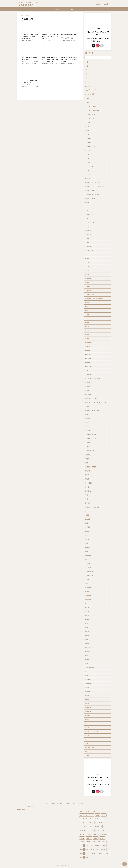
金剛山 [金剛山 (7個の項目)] (87, 853)
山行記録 (106, 4)
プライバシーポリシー (50, 803)
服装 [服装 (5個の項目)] (99, 842)
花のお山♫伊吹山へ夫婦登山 (69, 35)
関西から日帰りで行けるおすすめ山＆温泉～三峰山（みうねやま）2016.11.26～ (50, 59)
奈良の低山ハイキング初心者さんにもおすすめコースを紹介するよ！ (50, 37)
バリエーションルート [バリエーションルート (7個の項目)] (86, 827)
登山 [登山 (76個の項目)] (87, 846)
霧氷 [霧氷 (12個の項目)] (87, 857)
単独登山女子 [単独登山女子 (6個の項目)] (105, 834)
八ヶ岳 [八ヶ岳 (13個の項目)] (82, 834)
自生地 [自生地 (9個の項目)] (92, 850)
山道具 (98, 4)
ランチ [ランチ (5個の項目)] (92, 830)
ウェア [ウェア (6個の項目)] (98, 815)
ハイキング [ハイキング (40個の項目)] (99, 823)
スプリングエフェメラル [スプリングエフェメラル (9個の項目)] (96, 819)
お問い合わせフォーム (79, 803)
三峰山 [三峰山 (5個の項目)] (98, 830)
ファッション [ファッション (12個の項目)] (98, 827)
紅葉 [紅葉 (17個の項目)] (104, 846)
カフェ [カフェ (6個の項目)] (104, 815)
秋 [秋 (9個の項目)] (91, 846)
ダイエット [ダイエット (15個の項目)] (83, 823)
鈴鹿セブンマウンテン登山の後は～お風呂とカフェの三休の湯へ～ (69, 59)
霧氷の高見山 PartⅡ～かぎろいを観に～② (30, 58)
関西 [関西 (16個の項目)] (107, 853)
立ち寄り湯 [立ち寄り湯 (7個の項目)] (97, 846)
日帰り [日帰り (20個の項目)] (88, 842)
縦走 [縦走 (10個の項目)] (87, 850)
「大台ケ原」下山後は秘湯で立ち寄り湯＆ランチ (30, 81)
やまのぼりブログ (26, 5)
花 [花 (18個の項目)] (97, 850)
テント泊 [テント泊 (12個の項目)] (91, 823)
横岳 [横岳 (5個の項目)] (104, 842)
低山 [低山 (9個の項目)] (104, 830)
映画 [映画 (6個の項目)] (94, 842)
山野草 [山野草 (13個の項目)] (82, 842)
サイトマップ (68, 803)
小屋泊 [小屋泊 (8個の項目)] (82, 838)
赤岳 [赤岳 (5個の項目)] (81, 853)
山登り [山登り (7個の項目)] (102, 838)
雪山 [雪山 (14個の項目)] (81, 857)
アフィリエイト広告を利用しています (26, 807)
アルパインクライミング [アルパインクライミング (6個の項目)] (87, 815)
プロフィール (60, 803)
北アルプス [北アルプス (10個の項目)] (96, 834)
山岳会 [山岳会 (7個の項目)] (96, 838)
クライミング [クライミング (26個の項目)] (84, 819)
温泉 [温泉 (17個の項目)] (81, 846)
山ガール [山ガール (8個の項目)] (89, 838)
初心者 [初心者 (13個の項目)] (88, 834)
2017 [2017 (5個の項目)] (82, 811)
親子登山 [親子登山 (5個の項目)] (103, 850)
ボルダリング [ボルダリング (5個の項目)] (84, 830)
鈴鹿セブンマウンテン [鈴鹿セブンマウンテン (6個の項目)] (98, 853)
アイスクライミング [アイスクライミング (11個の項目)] (91, 811)
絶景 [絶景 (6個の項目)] (81, 850)
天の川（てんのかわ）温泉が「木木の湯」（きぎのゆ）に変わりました (30, 37)
